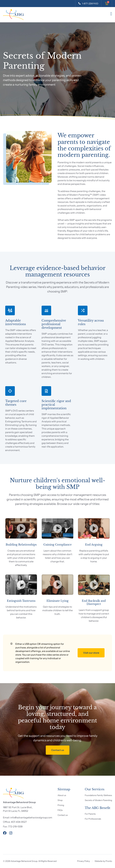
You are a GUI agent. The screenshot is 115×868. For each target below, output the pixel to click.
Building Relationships (21, 545)
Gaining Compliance (58, 545)
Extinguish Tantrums (21, 601)
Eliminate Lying (58, 601)
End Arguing (94, 545)
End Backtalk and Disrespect (94, 603)
